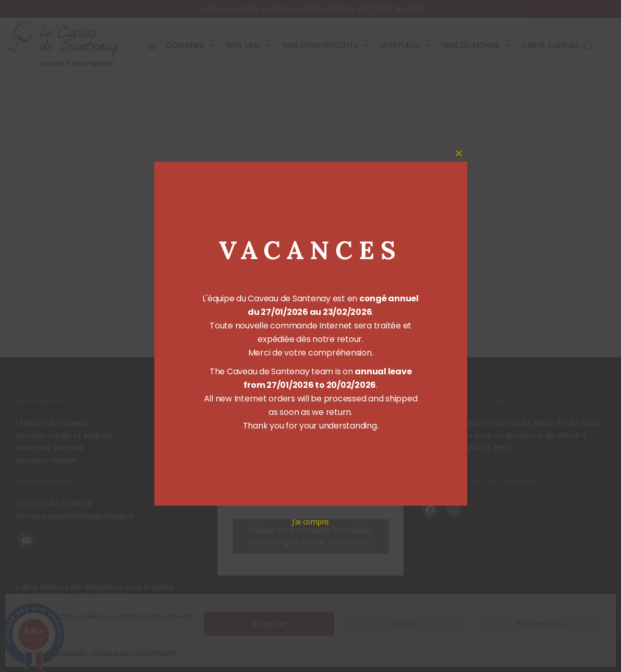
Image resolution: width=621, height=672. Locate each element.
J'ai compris (310, 522)
